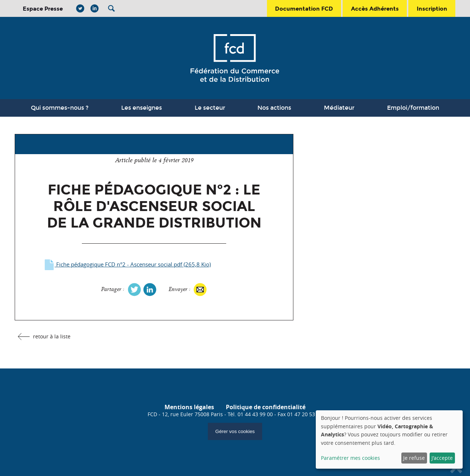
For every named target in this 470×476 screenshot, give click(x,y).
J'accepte (442, 458)
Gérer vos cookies (235, 431)
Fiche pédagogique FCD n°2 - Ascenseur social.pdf (127, 264)
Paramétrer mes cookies (350, 458)
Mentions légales (189, 407)
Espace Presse (43, 9)
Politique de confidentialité (266, 407)
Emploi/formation (413, 108)
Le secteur (210, 108)
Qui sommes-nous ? (60, 108)
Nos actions (274, 108)
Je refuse (414, 458)
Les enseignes (142, 108)
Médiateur (339, 108)
